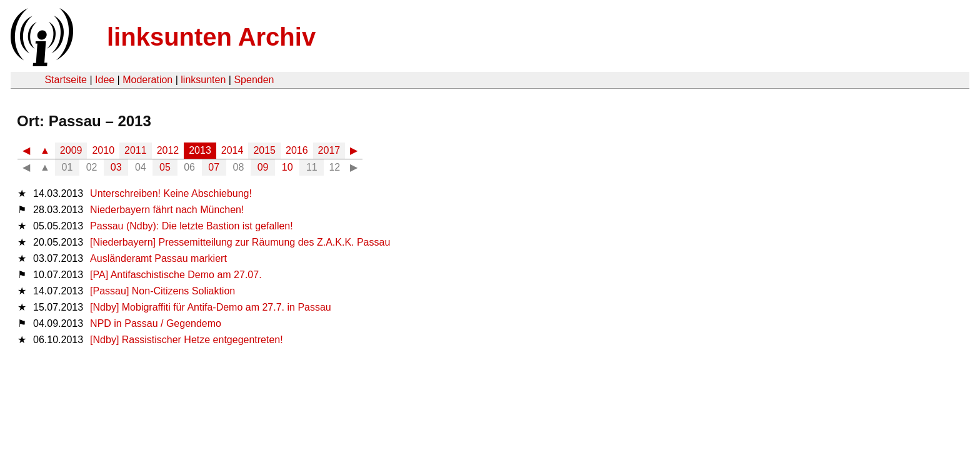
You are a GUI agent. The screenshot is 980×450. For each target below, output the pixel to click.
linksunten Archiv (211, 37)
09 (263, 167)
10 (287, 167)
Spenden (254, 80)
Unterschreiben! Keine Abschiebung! (171, 193)
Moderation (147, 80)
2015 (264, 150)
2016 (297, 150)
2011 (136, 150)
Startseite (66, 80)
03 (116, 167)
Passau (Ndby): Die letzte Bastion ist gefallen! (192, 226)
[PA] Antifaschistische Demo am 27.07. (176, 275)
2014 (232, 150)
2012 (168, 150)
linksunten (203, 80)
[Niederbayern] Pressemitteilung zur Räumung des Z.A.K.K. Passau (240, 242)
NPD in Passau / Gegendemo (156, 323)
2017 (329, 150)
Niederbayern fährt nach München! (167, 210)
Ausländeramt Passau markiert (158, 258)
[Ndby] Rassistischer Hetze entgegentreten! (187, 340)
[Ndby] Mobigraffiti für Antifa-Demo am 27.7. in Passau (211, 307)
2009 (71, 150)
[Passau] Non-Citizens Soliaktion (162, 291)
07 (214, 167)
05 (165, 167)
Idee (105, 80)
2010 (103, 150)
